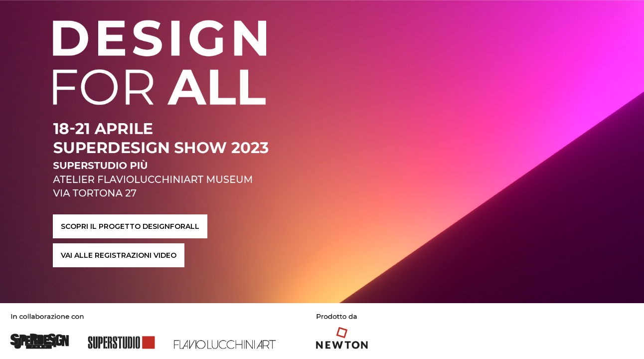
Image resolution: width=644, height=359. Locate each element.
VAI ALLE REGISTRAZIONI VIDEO (119, 255)
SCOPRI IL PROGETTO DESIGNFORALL (130, 226)
